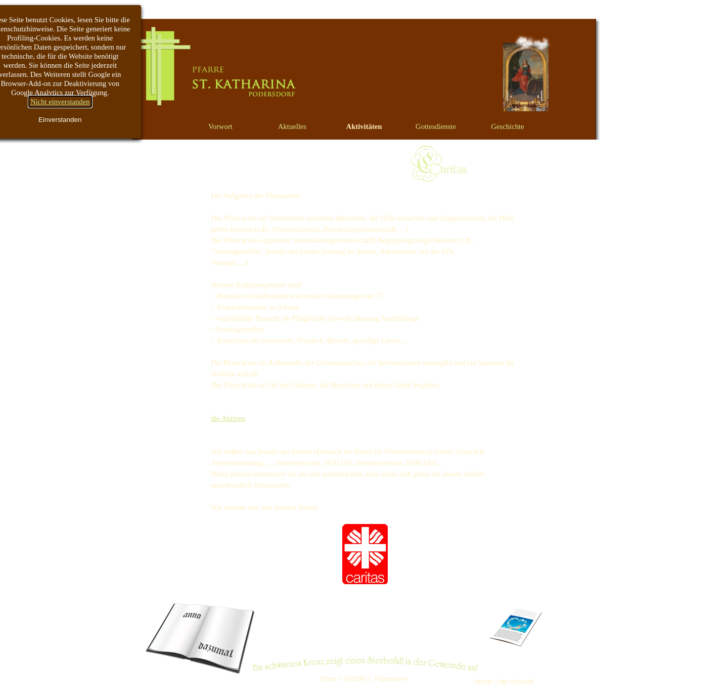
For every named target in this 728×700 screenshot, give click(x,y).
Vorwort (220, 126)
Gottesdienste (436, 126)
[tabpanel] (365, 388)
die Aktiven (228, 418)
